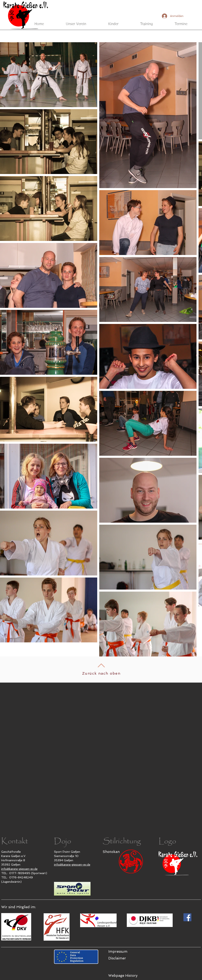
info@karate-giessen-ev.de (19, 869)
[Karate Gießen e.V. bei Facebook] (187, 917)
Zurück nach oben (101, 673)
